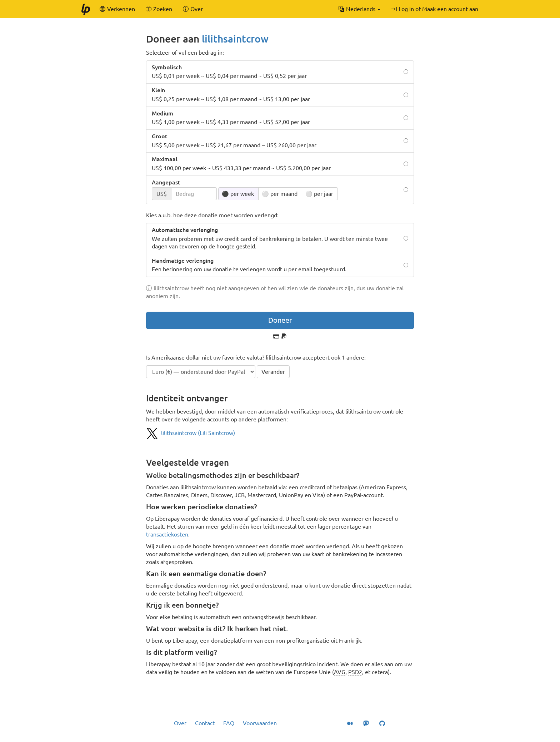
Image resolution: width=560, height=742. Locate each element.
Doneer (280, 320)
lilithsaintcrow (235, 39)
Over (180, 723)
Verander (273, 372)
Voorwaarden (260, 723)
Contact (205, 723)
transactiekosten (167, 534)
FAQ (229, 723)
